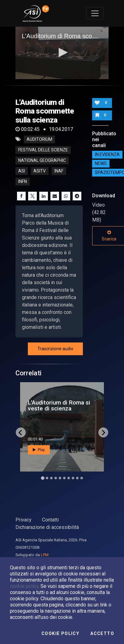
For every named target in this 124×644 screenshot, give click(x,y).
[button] (62, 52)
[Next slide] (103, 432)
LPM (45, 555)
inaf (59, 171)
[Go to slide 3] (51, 478)
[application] (62, 53)
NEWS (101, 163)
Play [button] (39, 450)
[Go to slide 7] (69, 478)
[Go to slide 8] (73, 478)
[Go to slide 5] (60, 478)
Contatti (50, 520)
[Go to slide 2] (47, 478)
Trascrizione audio (55, 349)
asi (22, 171)
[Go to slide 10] (82, 478)
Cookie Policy (60, 633)
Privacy (24, 520)
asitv (40, 171)
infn (23, 181)
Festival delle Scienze (43, 150)
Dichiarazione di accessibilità (47, 527)
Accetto (102, 633)
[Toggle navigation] (95, 13)
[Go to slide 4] (56, 478)
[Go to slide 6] (64, 478)
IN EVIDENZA (107, 154)
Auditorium (39, 139)
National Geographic (42, 160)
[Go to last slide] (21, 432)
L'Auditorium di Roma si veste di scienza (59, 405)
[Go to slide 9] (77, 478)
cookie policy (24, 586)
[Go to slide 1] (43, 478)
